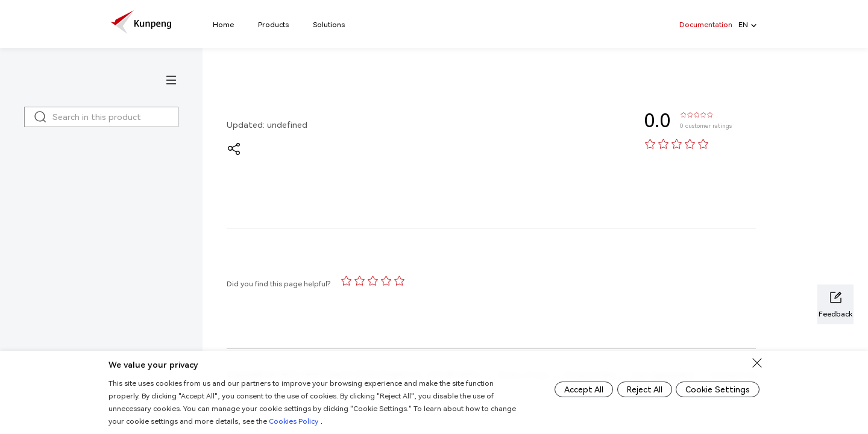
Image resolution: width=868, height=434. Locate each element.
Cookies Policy (321, 421)
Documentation (706, 24)
